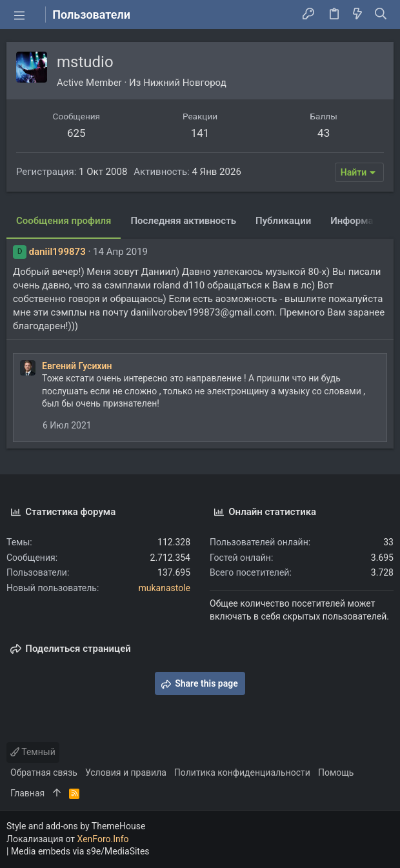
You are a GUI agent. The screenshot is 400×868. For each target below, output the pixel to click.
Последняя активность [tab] (183, 221)
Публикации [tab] (283, 221)
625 (76, 133)
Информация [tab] (360, 221)
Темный (33, 752)
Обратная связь (44, 772)
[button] (19, 15)
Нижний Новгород (185, 83)
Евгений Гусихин (77, 366)
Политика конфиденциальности (242, 772)
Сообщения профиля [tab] (64, 221)
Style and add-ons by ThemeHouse (76, 826)
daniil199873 (57, 252)
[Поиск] (381, 15)
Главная (27, 793)
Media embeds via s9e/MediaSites (80, 851)
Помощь (336, 772)
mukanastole (164, 588)
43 (324, 133)
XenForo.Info (103, 839)
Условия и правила (126, 772)
